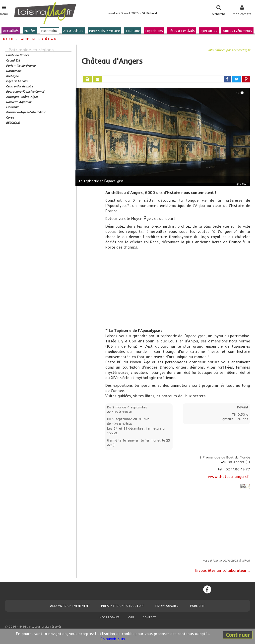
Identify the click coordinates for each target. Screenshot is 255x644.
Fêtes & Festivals (182, 31)
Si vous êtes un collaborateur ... (222, 570)
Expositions (154, 31)
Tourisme (133, 31)
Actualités (11, 31)
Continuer (238, 635)
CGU (131, 617)
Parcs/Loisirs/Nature (104, 31)
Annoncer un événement (70, 606)
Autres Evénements (237, 31)
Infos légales (109, 617)
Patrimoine (49, 31)
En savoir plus (113, 639)
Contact (149, 617)
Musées (30, 31)
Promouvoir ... (167, 606)
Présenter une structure (123, 606)
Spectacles (209, 31)
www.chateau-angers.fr (229, 477)
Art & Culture (73, 31)
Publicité (198, 606)
